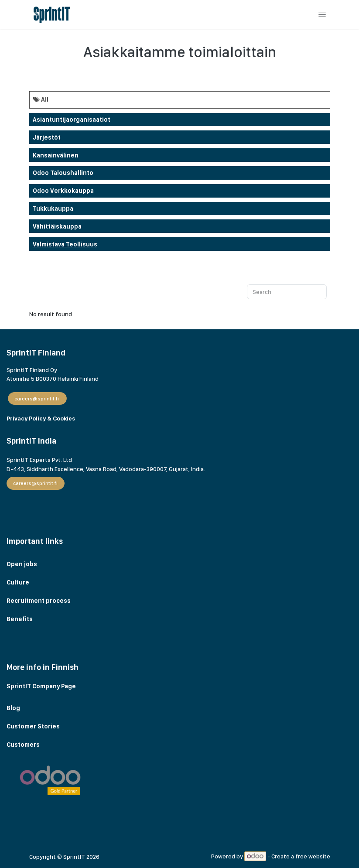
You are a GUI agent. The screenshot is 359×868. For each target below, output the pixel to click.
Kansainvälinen (56, 155)
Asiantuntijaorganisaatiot (72, 120)
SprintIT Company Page (41, 686)
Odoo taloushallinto (63, 173)
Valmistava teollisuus (65, 244)
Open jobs (22, 564)
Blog (14, 708)
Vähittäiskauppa (57, 226)
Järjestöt (47, 137)
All (41, 99)
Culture (18, 582)
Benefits (20, 619)
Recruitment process (39, 601)
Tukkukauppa (53, 208)
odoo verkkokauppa (63, 191)
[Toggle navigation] (322, 14)
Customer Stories (34, 726)
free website (313, 856)
